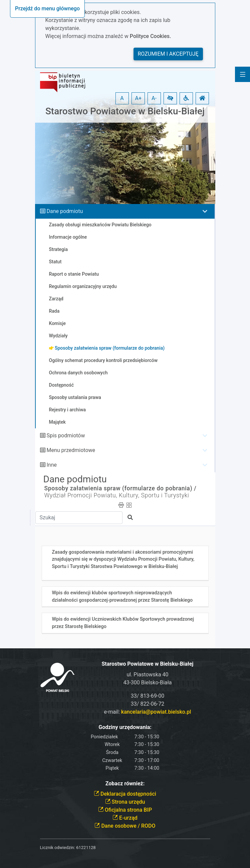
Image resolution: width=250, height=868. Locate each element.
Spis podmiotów (66, 435)
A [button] (122, 98)
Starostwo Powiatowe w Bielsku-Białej (125, 111)
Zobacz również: (125, 783)
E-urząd (125, 818)
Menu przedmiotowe (71, 450)
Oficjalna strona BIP (125, 810)
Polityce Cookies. (151, 36)
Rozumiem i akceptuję (168, 54)
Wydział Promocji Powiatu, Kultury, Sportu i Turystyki (117, 495)
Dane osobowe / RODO (125, 826)
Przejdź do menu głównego (47, 8)
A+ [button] (139, 98)
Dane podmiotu (65, 211)
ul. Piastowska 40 (147, 674)
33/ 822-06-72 (148, 704)
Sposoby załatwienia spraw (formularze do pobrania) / (120, 488)
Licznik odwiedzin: (58, 847)
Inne (52, 465)
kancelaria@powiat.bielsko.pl (156, 712)
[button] (170, 98)
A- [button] (154, 98)
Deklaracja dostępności (125, 794)
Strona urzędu (125, 802)
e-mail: (148, 712)
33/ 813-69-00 (148, 696)
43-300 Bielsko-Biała (147, 682)
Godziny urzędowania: (125, 727)
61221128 (86, 847)
